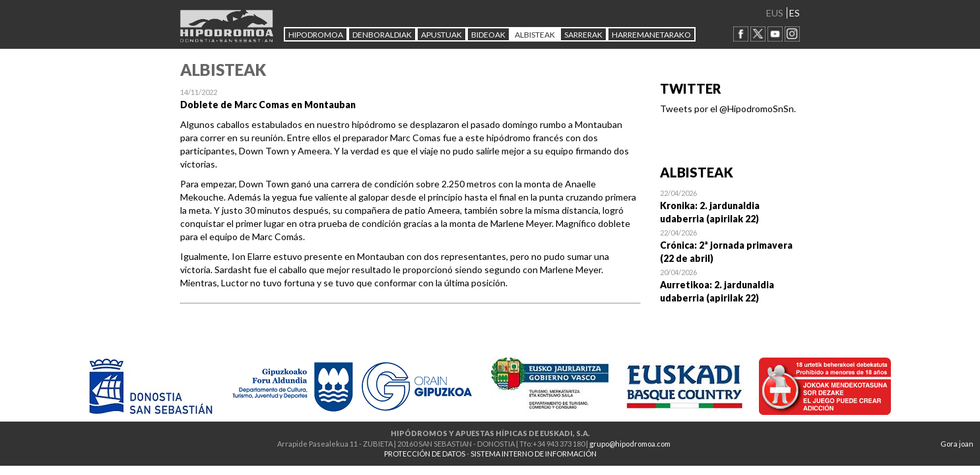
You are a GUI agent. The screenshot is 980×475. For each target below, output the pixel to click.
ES (795, 13)
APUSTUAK (441, 35)
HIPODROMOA (316, 35)
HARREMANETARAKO (651, 35)
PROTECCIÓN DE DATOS (425, 454)
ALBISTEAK (535, 35)
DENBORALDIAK (382, 35)
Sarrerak (583, 35)
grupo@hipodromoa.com (630, 444)
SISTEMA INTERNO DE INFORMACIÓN (534, 454)
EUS (775, 13)
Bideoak (488, 35)
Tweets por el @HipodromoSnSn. (728, 109)
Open (730, 206)
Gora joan (957, 444)
